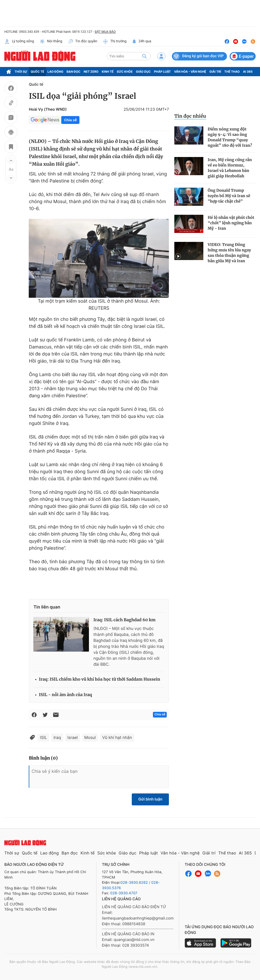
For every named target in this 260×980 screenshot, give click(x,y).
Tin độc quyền (83, 41)
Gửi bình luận (150, 799)
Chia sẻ (70, 120)
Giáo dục (143, 72)
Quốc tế (37, 72)
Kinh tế (108, 72)
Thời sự (21, 72)
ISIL (43, 737)
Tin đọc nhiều (190, 116)
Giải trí (215, 72)
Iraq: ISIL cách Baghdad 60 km (124, 620)
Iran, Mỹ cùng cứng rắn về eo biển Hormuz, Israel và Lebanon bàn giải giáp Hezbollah (230, 168)
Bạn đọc (74, 72)
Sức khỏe (125, 72)
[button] (11, 161)
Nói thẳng (51, 41)
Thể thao (232, 72)
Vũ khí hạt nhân (117, 737)
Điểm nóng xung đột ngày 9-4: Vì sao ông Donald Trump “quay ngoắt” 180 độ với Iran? (230, 137)
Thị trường (115, 41)
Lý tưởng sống (19, 41)
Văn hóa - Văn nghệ (190, 72)
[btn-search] (145, 56)
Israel (73, 737)
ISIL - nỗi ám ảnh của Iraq (65, 695)
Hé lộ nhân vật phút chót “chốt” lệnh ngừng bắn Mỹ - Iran (231, 223)
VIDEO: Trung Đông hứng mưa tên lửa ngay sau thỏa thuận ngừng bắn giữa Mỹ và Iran (229, 253)
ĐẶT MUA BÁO (105, 32)
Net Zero (91, 72)
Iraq (57, 737)
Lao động (55, 72)
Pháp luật (162, 72)
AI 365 (248, 72)
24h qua (142, 41)
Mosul (90, 737)
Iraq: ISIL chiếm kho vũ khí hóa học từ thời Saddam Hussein (99, 679)
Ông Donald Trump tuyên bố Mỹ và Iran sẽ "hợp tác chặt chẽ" (229, 196)
